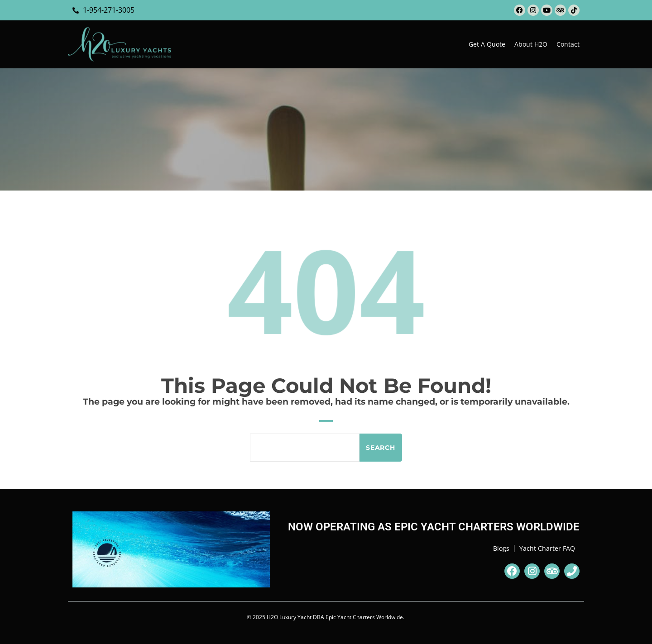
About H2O (531, 44)
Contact (568, 44)
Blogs (501, 548)
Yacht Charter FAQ (547, 548)
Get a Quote (487, 44)
